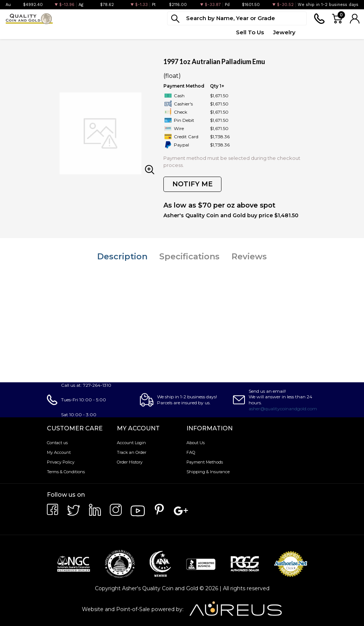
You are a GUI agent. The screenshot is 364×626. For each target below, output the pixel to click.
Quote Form (209, 32)
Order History (130, 462)
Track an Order (132, 452)
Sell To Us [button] (250, 32)
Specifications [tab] (189, 257)
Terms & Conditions (66, 472)
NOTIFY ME (192, 184)
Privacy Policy (61, 462)
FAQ (191, 452)
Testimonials (341, 32)
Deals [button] (136, 32)
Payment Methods (205, 462)
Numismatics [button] (52, 32)
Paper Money (100, 32)
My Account (59, 452)
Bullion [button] (14, 32)
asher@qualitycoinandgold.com (283, 409)
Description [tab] (122, 257)
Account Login (131, 443)
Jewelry (284, 32)
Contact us (57, 443)
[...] (237, 18)
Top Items (168, 32)
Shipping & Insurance (208, 472)
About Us (196, 443)
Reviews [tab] (249, 257)
